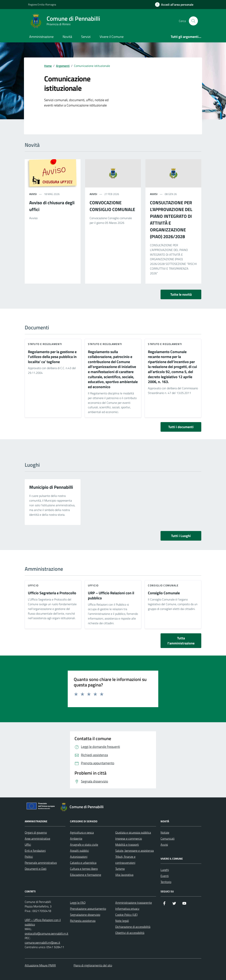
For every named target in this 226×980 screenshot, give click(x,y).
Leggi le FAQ (78, 903)
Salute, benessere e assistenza (135, 851)
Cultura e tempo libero (84, 869)
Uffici (28, 845)
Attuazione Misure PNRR (40, 965)
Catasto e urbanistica (83, 863)
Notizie (165, 832)
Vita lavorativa (124, 875)
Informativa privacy (127, 909)
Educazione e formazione (86, 875)
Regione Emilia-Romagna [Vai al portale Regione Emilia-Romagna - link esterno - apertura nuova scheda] (42, 4)
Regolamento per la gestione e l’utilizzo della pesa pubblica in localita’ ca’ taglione (52, 357)
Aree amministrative (37, 838)
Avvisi (164, 845)
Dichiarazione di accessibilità (133, 927)
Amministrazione (41, 37)
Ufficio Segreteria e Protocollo (52, 593)
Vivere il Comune (112, 37)
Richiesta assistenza (83, 921)
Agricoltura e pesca (82, 832)
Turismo (120, 869)
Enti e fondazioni (35, 851)
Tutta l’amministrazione (181, 641)
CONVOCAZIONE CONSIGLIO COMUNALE (112, 206)
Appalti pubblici (79, 851)
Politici (29, 857)
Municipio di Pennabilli (51, 487)
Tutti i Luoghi (181, 536)
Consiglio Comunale (164, 593)
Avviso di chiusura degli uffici (52, 206)
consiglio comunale (163, 585)
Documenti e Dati (36, 869)
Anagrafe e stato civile (84, 845)
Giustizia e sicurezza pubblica (133, 832)
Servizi (86, 37)
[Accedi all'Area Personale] (174, 5)
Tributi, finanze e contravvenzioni (125, 860)
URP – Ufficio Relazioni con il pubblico (111, 596)
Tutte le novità (181, 294)
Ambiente (76, 838)
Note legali (122, 921)
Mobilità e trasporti (127, 845)
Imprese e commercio (129, 838)
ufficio (33, 585)
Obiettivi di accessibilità (130, 933)
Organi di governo (36, 832)
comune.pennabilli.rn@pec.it (42, 943)
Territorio (166, 882)
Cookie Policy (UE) (126, 915)
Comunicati (168, 838)
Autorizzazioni (79, 857)
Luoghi (165, 870)
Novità (67, 37)
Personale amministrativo (41, 863)
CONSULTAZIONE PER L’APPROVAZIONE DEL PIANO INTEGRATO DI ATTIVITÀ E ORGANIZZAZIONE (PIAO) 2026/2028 (171, 220)
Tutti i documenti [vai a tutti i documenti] (181, 427)
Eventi (165, 876)
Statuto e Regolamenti (45, 344)
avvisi (33, 194)
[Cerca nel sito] (193, 21)
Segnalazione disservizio (85, 915)
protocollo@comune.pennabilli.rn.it (47, 933)
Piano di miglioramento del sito (93, 965)
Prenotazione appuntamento (88, 909)
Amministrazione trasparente (134, 903)
